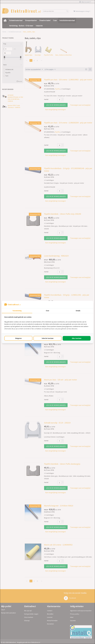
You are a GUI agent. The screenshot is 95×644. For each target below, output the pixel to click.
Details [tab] (78, 311)
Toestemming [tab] (17, 311)
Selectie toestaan (48, 338)
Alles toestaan (77, 338)
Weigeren (18, 338)
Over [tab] (47, 311)
